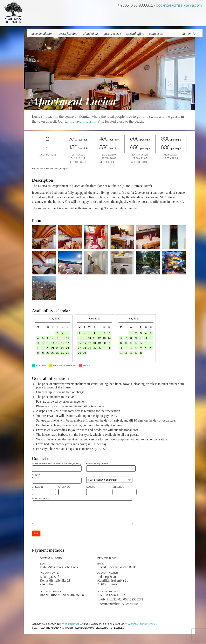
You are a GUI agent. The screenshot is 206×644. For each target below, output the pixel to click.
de (184, 34)
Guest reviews (112, 34)
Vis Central (132, 624)
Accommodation (42, 34)
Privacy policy (148, 624)
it (199, 34)
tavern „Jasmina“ (88, 121)
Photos (38, 221)
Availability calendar (51, 311)
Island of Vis (90, 34)
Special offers (135, 34)
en (189, 34)
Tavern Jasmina (68, 34)
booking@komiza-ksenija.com (179, 6)
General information (50, 378)
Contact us (156, 34)
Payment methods (48, 550)
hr (194, 34)
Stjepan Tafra (73, 624)
